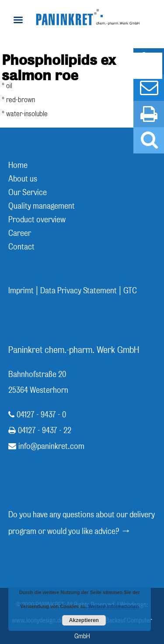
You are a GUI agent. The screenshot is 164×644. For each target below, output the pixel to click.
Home (18, 165)
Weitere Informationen (114, 606)
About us (23, 179)
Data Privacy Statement (79, 290)
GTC (130, 290)
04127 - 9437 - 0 (41, 415)
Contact (21, 247)
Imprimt (21, 290)
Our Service (28, 192)
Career (20, 233)
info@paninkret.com (51, 446)
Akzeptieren (84, 620)
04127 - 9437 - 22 (45, 430)
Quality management (42, 206)
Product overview (37, 219)
